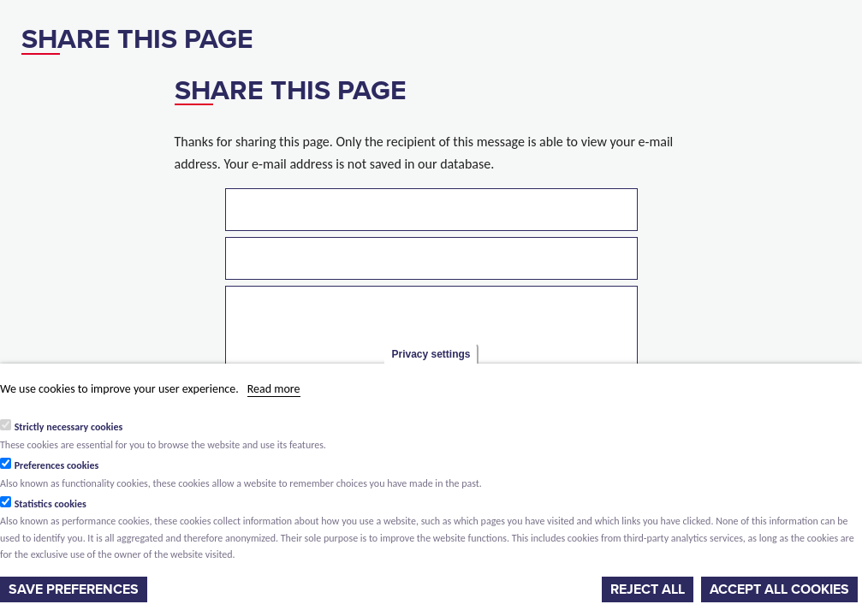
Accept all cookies (779, 589)
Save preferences (74, 589)
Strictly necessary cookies (69, 427)
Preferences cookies (57, 465)
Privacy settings (431, 354)
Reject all (648, 589)
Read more (274, 389)
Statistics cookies (51, 504)
